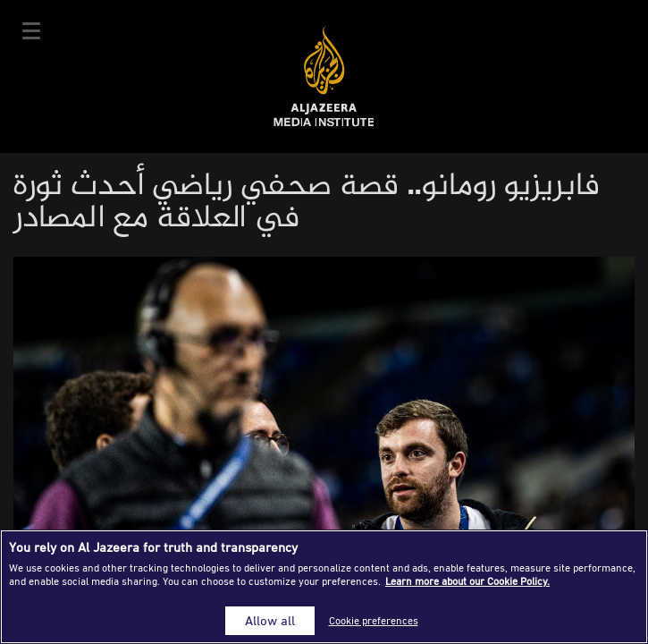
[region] (324, 587)
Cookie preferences (374, 620)
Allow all (270, 620)
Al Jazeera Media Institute (324, 76)
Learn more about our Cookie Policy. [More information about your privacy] (467, 581)
